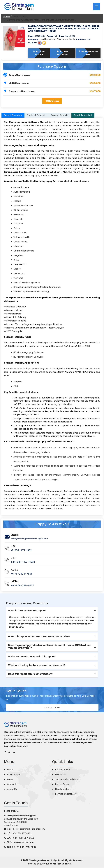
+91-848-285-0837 (22, 586)
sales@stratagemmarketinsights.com (30, 539)
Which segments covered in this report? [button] (32, 657)
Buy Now (52, 101)
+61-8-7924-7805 (22, 574)
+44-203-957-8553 (23, 562)
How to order (62, 789)
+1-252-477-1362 (21, 551)
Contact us (52, 708)
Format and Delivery (66, 794)
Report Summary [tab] (13, 115)
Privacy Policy (62, 770)
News (10, 780)
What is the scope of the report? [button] (27, 611)
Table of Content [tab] (36, 115)
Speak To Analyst (83, 115)
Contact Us (13, 785)
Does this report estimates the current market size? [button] (39, 637)
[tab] (52, 611)
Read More (22, 746)
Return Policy (62, 785)
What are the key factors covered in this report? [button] (37, 666)
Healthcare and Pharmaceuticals (57, 39)
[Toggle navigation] (97, 7)
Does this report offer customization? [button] (30, 674)
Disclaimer (61, 775)
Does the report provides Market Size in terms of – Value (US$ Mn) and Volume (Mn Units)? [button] (50, 647)
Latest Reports (15, 775)
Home (7, 17)
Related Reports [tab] (60, 115)
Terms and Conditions (67, 780)
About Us (12, 789)
